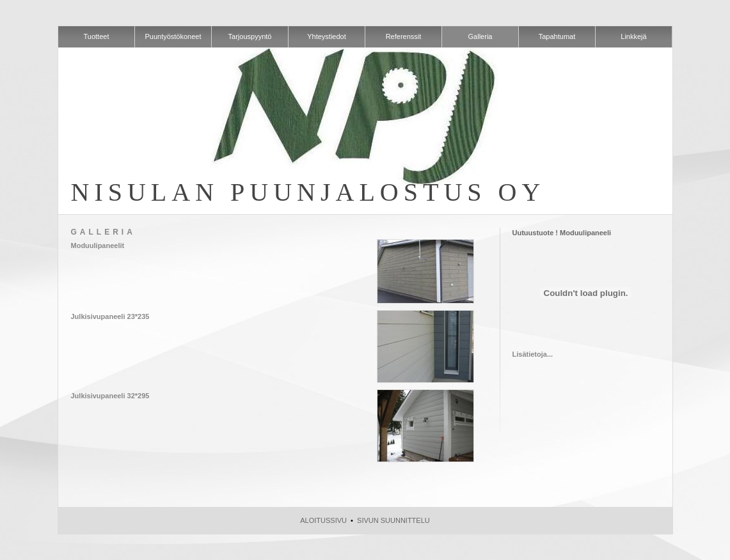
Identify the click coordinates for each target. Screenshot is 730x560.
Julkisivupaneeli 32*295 (110, 396)
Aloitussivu (323, 520)
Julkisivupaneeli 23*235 (110, 316)
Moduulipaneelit (98, 245)
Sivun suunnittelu (393, 520)
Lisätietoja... (533, 354)
